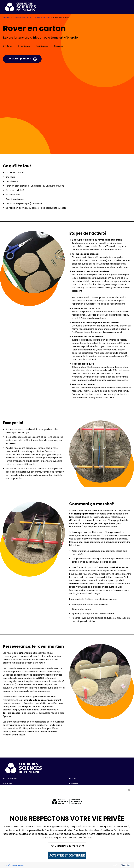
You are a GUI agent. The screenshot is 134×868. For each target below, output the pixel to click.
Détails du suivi (18, 865)
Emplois (73, 779)
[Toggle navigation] (127, 7)
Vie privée (7, 865)
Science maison (42, 17)
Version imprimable (19, 59)
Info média (8, 784)
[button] (129, 790)
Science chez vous (22, 17)
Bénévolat (74, 784)
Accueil (6, 17)
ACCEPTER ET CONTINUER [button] (67, 855)
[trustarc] (125, 865)
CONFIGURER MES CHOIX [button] (67, 846)
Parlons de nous (10, 779)
